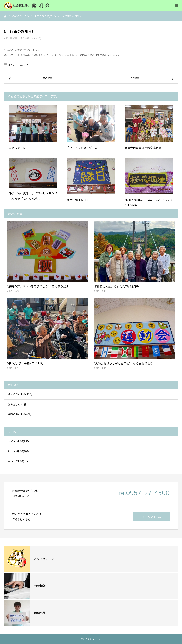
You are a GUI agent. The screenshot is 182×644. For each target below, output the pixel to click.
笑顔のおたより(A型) (20, 414)
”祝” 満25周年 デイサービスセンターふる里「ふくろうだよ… (33, 196)
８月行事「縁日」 (78, 200)
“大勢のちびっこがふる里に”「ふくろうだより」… (126, 364)
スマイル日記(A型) (19, 441)
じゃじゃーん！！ (20, 148)
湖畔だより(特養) (18, 404)
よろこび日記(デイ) (30, 38)
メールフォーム (152, 517)
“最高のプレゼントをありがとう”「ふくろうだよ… (39, 286)
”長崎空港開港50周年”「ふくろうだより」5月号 (149, 203)
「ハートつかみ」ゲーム (82, 148)
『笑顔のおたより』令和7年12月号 (116, 287)
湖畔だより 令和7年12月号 (25, 363)
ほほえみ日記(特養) (19, 451)
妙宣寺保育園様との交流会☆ (143, 148)
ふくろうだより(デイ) (20, 394)
